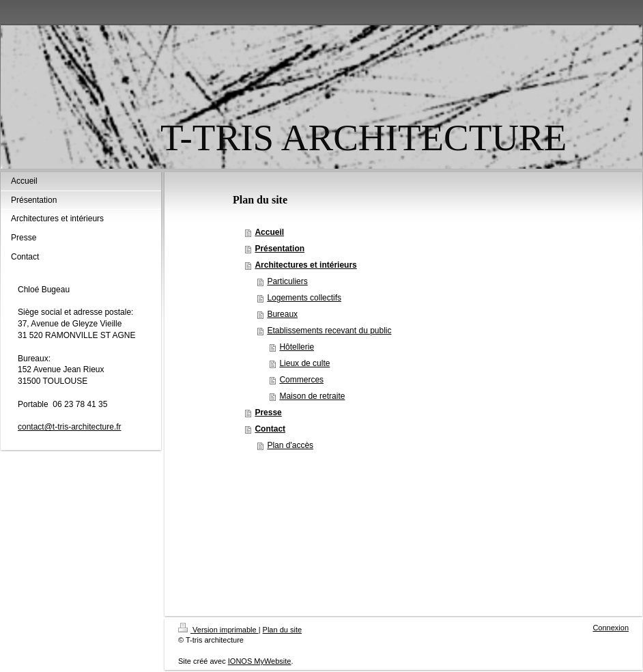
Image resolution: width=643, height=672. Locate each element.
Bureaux (282, 314)
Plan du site (282, 630)
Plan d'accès (290, 445)
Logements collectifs (304, 298)
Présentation (280, 249)
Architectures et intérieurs (305, 265)
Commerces (301, 380)
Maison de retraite (312, 396)
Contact (270, 429)
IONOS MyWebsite (260, 661)
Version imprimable (218, 630)
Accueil (269, 232)
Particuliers (287, 281)
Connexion (611, 628)
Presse (268, 412)
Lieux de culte (304, 363)
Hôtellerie (297, 347)
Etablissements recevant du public (329, 331)
